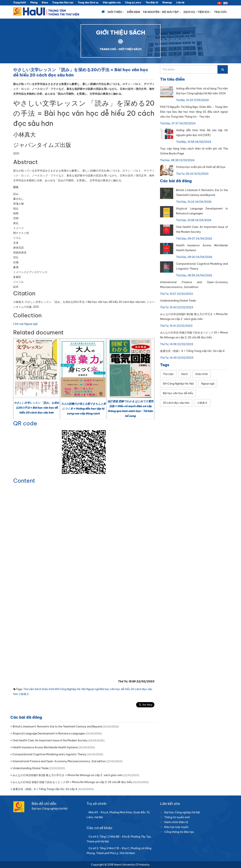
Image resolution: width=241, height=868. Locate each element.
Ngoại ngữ (93, 689)
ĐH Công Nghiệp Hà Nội (70, 689)
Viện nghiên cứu (112, 3)
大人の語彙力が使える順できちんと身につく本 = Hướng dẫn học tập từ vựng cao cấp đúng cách (83, 409)
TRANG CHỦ (108, 49)
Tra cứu (220, 12)
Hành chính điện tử (176, 822)
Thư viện (29, 689)
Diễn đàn (133, 12)
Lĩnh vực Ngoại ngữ (25, 324)
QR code (25, 423)
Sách (38, 689)
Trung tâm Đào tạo (63, 3)
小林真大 (24, 694)
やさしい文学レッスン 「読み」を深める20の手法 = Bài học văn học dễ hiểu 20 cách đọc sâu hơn (37, 408)
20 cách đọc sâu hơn (176, 403)
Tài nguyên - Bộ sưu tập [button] (162, 12)
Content (24, 481)
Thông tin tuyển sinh (177, 817)
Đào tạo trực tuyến (176, 827)
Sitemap (167, 3)
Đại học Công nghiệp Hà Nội (182, 812)
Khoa (45, 3)
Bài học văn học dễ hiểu (115, 689)
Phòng (34, 3)
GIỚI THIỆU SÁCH (130, 49)
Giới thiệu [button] (116, 12)
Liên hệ (180, 3)
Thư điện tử (152, 3)
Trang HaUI (20, 3)
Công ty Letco (133, 3)
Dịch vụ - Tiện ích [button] (198, 12)
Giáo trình (48, 689)
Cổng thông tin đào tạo (179, 832)
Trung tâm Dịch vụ (88, 3)
